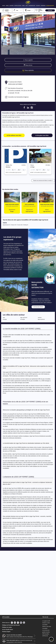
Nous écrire (28, 65)
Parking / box (9, 165)
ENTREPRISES (43, 6)
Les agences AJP (46, 621)
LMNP (27, 6)
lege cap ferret (24, 317)
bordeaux (8, 167)
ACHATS (4, 6)
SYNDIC (23, 6)
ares (4, 317)
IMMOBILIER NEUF (32, 6)
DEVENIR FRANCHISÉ (50, 6)
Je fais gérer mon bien (42, 135)
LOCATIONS (11, 6)
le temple (23, 319)
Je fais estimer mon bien (14, 135)
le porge (32, 167)
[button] (6, 156)
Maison (32, 165)
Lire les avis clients (38, 307)
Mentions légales (6, 632)
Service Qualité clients (8, 629)
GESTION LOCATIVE (18, 6)
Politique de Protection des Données (11, 625)
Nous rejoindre (28, 70)
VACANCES (38, 6)
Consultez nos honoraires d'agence (18, 97)
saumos (40, 317)
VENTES (7, 6)
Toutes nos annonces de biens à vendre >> (43, 180)
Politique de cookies (7, 627)
